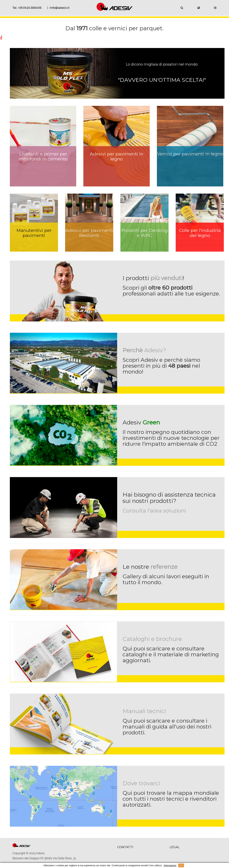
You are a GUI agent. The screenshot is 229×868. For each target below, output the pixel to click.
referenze (164, 567)
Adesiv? (144, 350)
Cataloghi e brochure (152, 639)
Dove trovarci (141, 783)
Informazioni (170, 865)
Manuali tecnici (144, 711)
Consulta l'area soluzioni (154, 511)
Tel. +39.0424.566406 (27, 8)
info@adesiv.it (60, 8)
